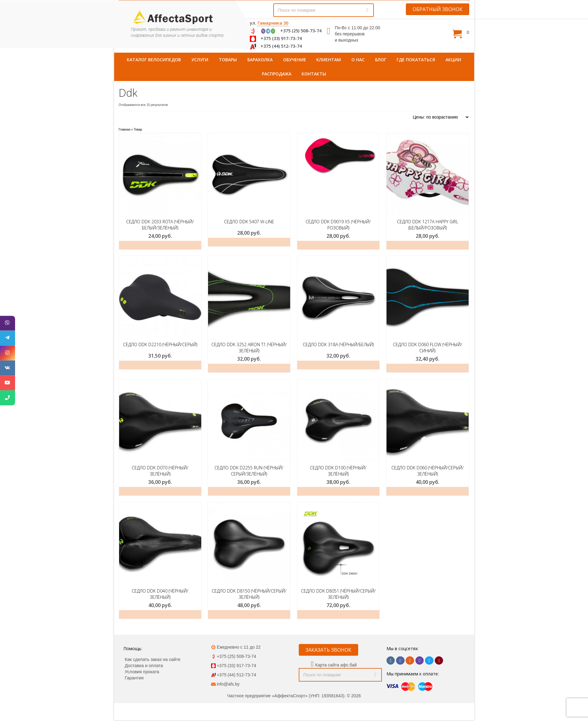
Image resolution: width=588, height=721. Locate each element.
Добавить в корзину (249, 368)
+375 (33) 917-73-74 (281, 38)
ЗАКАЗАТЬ (160, 245)
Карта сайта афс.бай (336, 665)
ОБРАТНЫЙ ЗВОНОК (438, 9)
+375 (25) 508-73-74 (301, 31)
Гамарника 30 (273, 23)
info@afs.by (228, 684)
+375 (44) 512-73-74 (281, 46)
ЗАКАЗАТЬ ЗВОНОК (328, 650)
